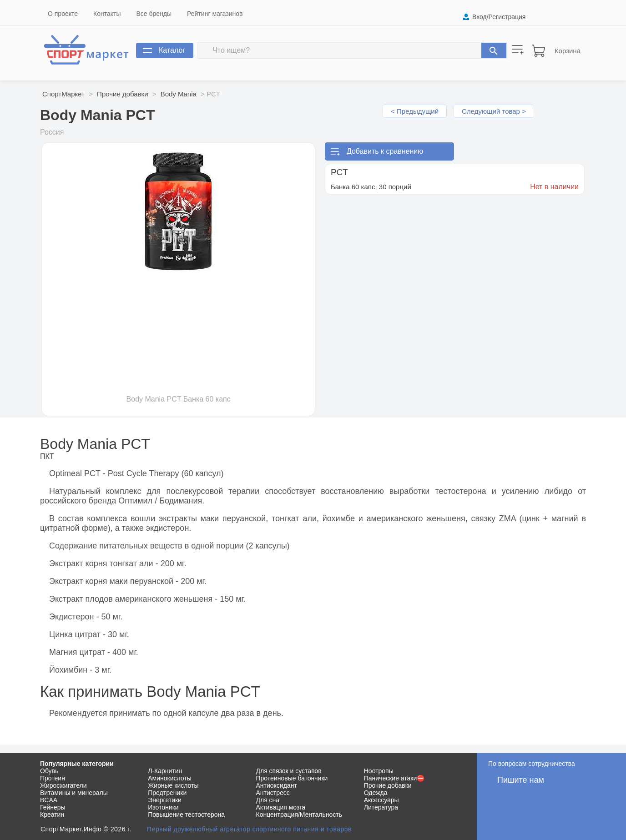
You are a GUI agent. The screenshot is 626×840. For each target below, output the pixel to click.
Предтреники (167, 793)
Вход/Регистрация (499, 17)
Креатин (52, 815)
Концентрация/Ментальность (299, 815)
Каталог (172, 50)
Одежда (376, 793)
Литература (381, 807)
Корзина (568, 51)
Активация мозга (281, 807)
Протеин (53, 778)
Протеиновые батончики (292, 778)
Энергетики (165, 800)
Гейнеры (53, 807)
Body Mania (179, 94)
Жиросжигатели (63, 785)
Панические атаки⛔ (394, 778)
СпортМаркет (63, 94)
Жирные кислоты (173, 785)
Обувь (49, 771)
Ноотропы (379, 771)
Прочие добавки (122, 94)
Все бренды (154, 14)
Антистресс (273, 793)
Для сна (268, 800)
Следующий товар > (494, 111)
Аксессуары (381, 800)
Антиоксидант (277, 785)
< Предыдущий (415, 111)
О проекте (63, 14)
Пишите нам (521, 780)
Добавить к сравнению (385, 151)
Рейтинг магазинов (215, 14)
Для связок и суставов (289, 771)
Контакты (107, 14)
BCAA (49, 800)
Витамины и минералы (74, 793)
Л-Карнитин (165, 771)
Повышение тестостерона (186, 815)
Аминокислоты (170, 778)
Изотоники (163, 807)
